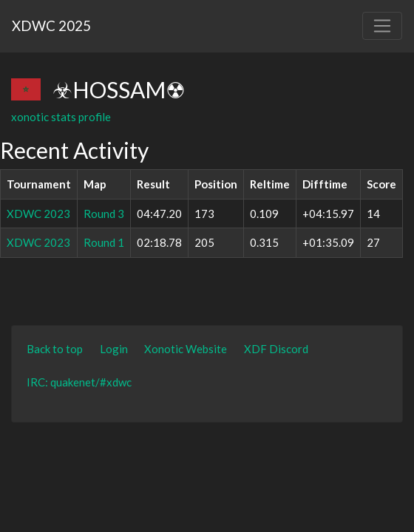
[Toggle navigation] (382, 26)
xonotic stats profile (61, 117)
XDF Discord (276, 349)
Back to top (55, 349)
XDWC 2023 (38, 214)
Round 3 (104, 214)
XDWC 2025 (51, 25)
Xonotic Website (186, 349)
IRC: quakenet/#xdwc (79, 382)
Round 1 (104, 242)
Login (114, 349)
